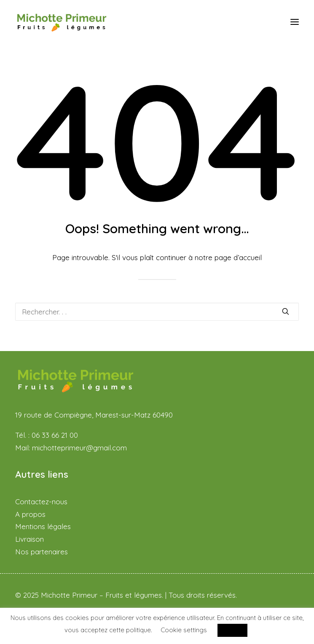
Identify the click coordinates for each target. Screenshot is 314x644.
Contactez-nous (41, 502)
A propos (30, 514)
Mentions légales (43, 526)
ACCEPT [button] (232, 630)
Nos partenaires (42, 552)
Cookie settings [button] (184, 630)
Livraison (30, 539)
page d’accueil (238, 257)
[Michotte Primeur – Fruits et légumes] (62, 22)
